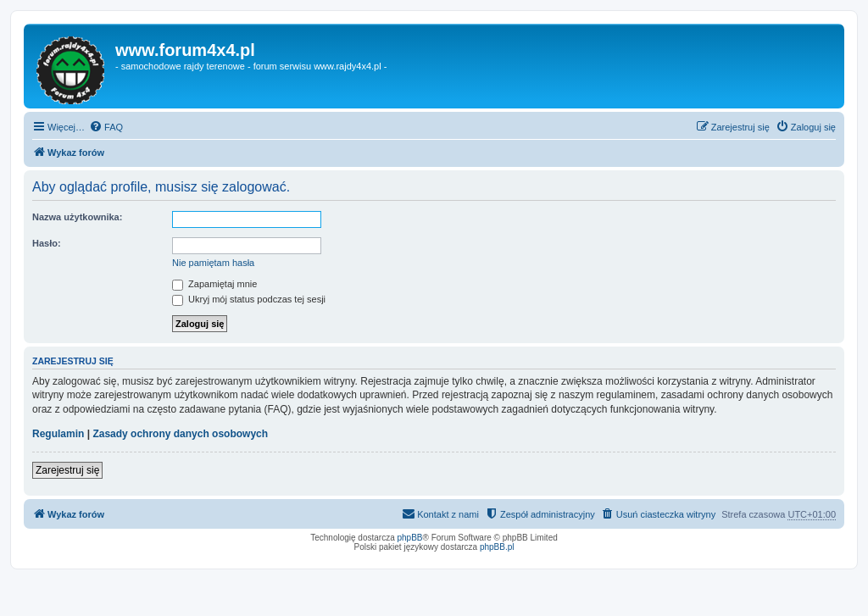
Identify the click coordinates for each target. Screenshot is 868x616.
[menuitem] (106, 127)
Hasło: (47, 243)
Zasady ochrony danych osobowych (180, 434)
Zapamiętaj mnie (214, 284)
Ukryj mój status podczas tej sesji (249, 299)
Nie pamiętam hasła (213, 263)
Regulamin (58, 434)
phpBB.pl (497, 547)
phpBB (410, 538)
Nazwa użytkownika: (77, 217)
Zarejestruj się (67, 470)
